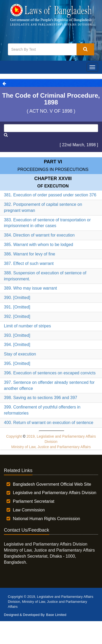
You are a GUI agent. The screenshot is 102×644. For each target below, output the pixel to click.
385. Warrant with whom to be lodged (38, 245)
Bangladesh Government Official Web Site (52, 484)
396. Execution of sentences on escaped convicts (50, 373)
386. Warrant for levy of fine (30, 254)
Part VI (53, 162)
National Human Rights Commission (46, 519)
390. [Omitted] (17, 298)
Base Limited (56, 615)
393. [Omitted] (17, 335)
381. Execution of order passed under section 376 (50, 195)
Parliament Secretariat (33, 501)
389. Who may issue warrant (30, 288)
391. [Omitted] (17, 307)
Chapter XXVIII (53, 179)
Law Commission (29, 510)
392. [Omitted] (17, 316)
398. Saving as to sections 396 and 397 (41, 398)
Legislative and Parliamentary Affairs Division (55, 493)
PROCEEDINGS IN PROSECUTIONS (53, 169)
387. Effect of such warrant (29, 263)
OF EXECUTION (53, 186)
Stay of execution (20, 354)
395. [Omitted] (17, 363)
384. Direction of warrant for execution (39, 235)
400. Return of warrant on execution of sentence (49, 423)
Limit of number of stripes (27, 326)
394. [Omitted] (17, 345)
